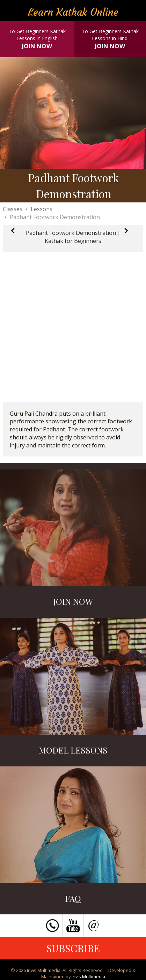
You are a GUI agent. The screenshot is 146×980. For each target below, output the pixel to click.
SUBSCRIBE (73, 948)
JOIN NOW (37, 46)
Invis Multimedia (88, 977)
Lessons (42, 209)
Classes (13, 209)
